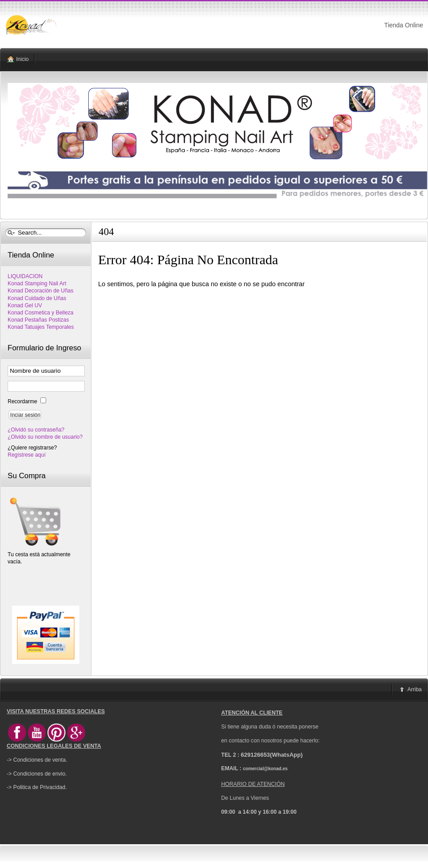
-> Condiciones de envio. (37, 774)
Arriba (415, 689)
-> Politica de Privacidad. (37, 787)
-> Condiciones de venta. (37, 760)
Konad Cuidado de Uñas (37, 298)
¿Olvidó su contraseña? (36, 430)
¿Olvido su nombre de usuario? (45, 437)
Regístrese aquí (27, 455)
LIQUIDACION (25, 276)
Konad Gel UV (25, 305)
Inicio (22, 59)
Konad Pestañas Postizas (38, 320)
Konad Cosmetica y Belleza (41, 313)
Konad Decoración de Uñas (41, 291)
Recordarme (23, 401)
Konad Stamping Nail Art (37, 284)
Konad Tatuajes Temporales (41, 327)
